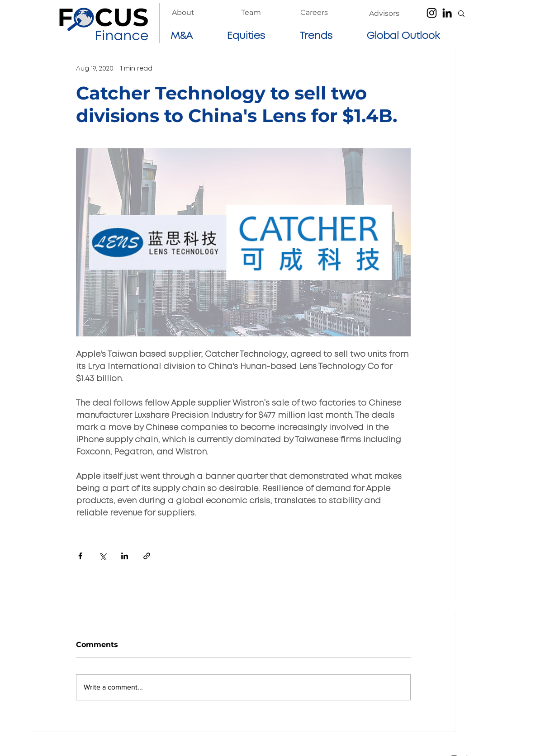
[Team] (251, 13)
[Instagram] (432, 13)
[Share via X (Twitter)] (102, 556)
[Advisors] (384, 14)
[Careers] (314, 13)
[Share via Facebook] (80, 556)
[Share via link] (147, 556)
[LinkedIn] (447, 13)
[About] (183, 13)
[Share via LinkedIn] (125, 556)
